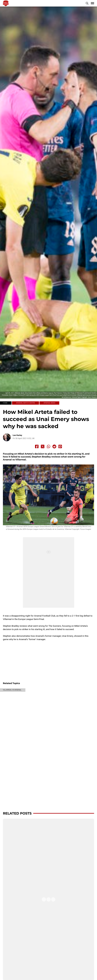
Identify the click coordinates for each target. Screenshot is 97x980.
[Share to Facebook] (37, 447)
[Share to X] (43, 447)
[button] (87, 3)
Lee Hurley (17, 435)
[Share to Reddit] (54, 447)
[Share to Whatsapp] (49, 447)
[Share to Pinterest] (60, 447)
